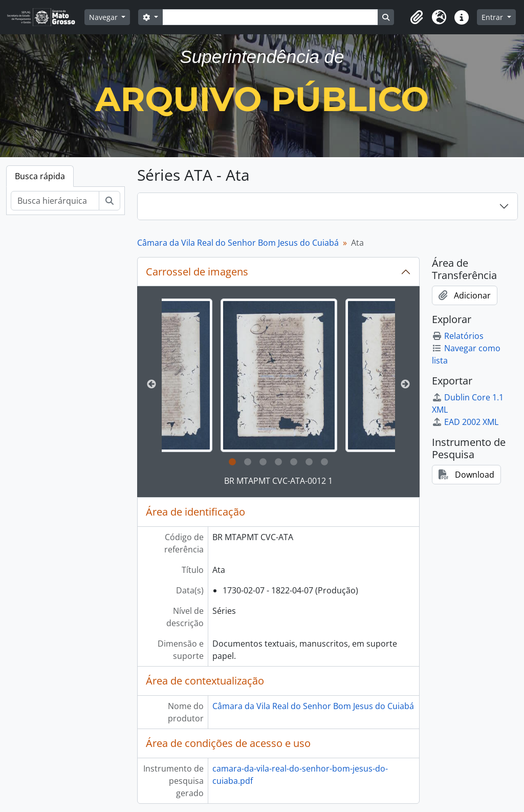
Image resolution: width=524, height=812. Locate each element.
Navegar (104, 17)
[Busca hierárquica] (55, 201)
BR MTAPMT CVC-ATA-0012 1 (278, 481)
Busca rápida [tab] (40, 176)
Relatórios (458, 336)
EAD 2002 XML (465, 422)
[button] (417, 17)
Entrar (493, 17)
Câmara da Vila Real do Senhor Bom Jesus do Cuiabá (238, 243)
